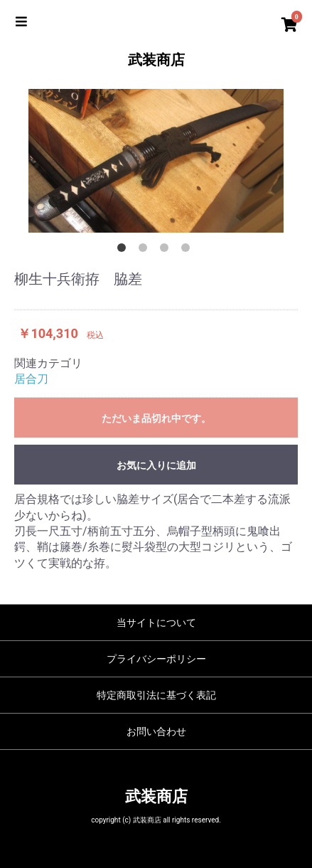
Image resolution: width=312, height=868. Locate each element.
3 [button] (167, 250)
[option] (156, 161)
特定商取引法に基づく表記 (156, 695)
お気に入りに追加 (156, 465)
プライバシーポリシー (156, 659)
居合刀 (31, 379)
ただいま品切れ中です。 (156, 418)
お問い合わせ (156, 731)
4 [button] (188, 250)
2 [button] (146, 250)
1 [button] (124, 250)
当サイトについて (156, 623)
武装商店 (156, 60)
